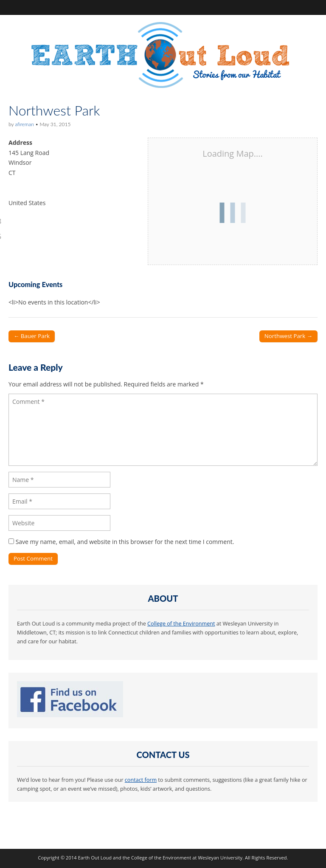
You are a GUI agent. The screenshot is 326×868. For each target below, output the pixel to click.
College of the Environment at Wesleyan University (187, 858)
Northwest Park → (288, 336)
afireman (24, 124)
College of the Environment (181, 624)
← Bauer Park (32, 336)
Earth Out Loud (95, 858)
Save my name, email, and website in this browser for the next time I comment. (125, 542)
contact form (141, 780)
